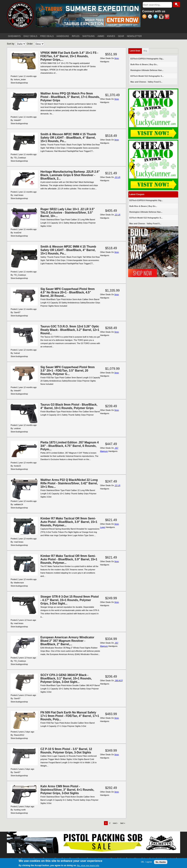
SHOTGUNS (88, 36)
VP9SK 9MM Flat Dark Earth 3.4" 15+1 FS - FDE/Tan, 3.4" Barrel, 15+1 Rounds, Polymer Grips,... (69, 56)
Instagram (162, 17)
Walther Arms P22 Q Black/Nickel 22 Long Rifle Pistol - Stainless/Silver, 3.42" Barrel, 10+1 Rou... (69, 483)
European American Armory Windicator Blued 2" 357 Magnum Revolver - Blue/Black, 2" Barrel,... (67, 641)
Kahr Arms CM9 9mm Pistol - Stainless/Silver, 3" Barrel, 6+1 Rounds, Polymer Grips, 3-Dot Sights (67, 790)
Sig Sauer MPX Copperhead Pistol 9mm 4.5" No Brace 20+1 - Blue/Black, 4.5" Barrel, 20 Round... (68, 292)
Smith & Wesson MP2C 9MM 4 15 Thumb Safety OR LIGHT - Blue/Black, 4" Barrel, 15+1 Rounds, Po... (68, 138)
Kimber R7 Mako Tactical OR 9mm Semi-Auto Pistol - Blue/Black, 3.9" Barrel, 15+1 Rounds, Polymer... (69, 522)
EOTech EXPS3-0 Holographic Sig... (147, 59)
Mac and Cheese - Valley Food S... (146, 82)
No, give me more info (88, 866)
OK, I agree (146, 862)
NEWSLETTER (134, 36)
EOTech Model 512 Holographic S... (147, 76)
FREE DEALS (47, 36)
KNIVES (111, 36)
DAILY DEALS (30, 36)
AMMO (101, 36)
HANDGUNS (63, 36)
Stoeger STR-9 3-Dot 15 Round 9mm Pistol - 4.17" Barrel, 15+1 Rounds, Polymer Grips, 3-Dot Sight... (70, 600)
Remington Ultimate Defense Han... (147, 70)
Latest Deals (136, 50)
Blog (145, 51)
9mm (117, 58)
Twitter (156, 17)
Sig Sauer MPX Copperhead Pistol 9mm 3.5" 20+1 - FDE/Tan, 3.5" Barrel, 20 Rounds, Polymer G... (68, 371)
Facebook (151, 17)
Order (30, 44)
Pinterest (167, 17)
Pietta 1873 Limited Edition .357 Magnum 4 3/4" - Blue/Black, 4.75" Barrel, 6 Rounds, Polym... (70, 446)
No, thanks (161, 862)
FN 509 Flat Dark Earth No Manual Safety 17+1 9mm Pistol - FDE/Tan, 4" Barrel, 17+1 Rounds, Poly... (70, 716)
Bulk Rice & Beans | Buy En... (144, 64)
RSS (145, 17)
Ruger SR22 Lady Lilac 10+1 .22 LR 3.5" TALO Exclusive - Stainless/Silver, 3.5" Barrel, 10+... (68, 213)
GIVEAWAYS (14, 36)
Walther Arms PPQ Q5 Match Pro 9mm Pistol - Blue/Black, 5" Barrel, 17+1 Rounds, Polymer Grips (70, 97)
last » (123, 823)
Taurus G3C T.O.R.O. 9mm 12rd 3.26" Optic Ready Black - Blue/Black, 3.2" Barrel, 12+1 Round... (70, 330)
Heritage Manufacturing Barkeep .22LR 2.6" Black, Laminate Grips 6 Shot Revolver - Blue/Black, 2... (70, 175)
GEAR (121, 36)
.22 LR (117, 177)
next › (115, 823)
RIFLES (76, 36)
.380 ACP (119, 681)
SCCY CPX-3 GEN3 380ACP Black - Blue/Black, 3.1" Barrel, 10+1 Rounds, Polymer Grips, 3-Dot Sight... (66, 678)
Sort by (11, 44)
